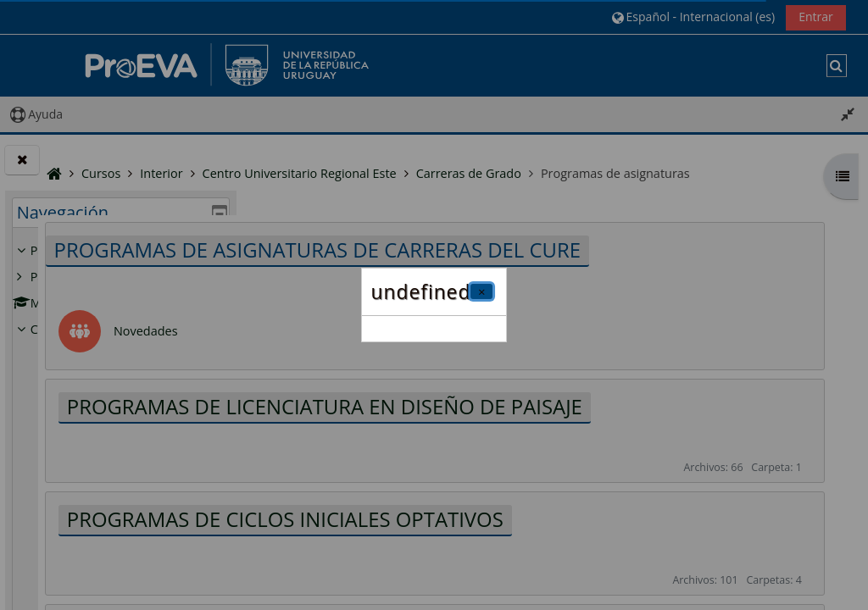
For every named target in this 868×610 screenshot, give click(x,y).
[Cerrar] (481, 291)
